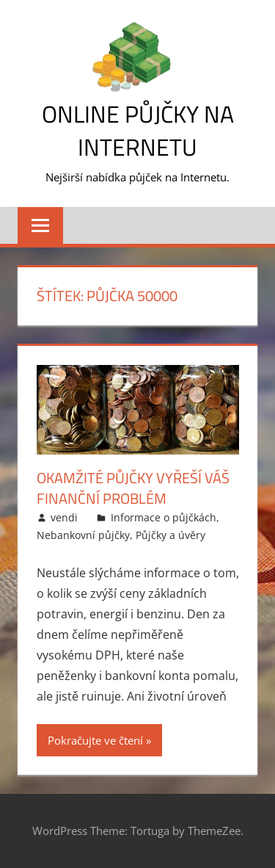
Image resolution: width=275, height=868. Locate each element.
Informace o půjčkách (164, 517)
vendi (64, 517)
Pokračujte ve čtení (95, 740)
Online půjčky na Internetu (138, 130)
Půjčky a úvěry (170, 535)
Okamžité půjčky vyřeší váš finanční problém (133, 488)
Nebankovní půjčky (83, 535)
